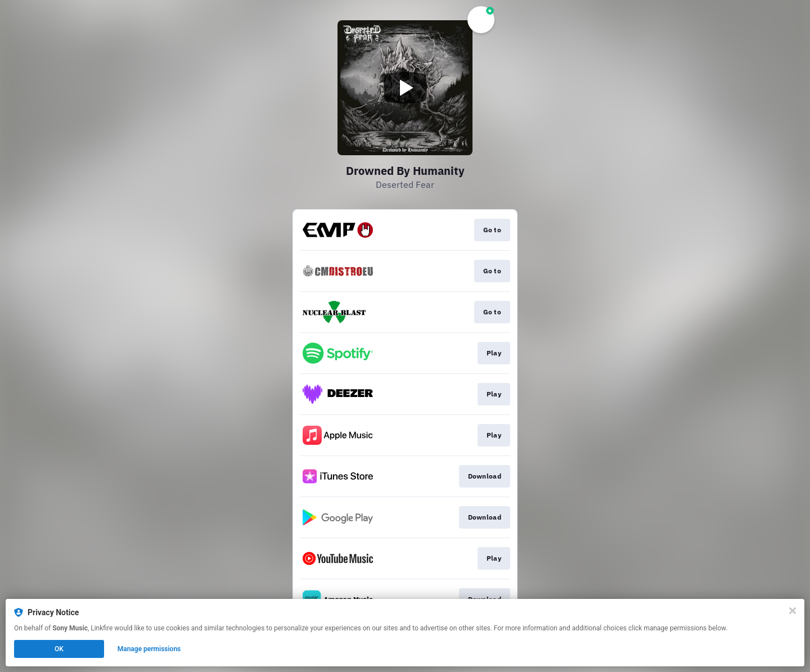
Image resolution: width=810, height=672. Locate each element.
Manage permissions (149, 649)
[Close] (793, 611)
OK (59, 649)
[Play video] (405, 88)
